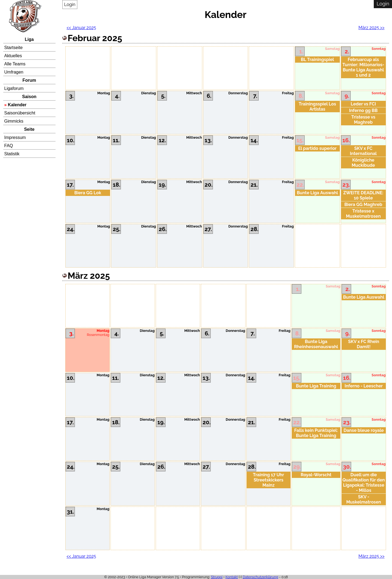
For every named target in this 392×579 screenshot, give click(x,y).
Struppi (217, 577)
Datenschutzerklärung (260, 577)
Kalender (17, 105)
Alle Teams (15, 64)
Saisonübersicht (20, 113)
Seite (29, 129)
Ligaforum (14, 88)
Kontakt (232, 577)
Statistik (12, 154)
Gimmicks (14, 121)
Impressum (15, 137)
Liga (29, 39)
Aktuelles (13, 56)
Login (70, 4)
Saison (29, 97)
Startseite (14, 48)
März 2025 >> (372, 28)
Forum (29, 80)
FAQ (9, 146)
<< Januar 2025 (81, 28)
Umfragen (14, 72)
